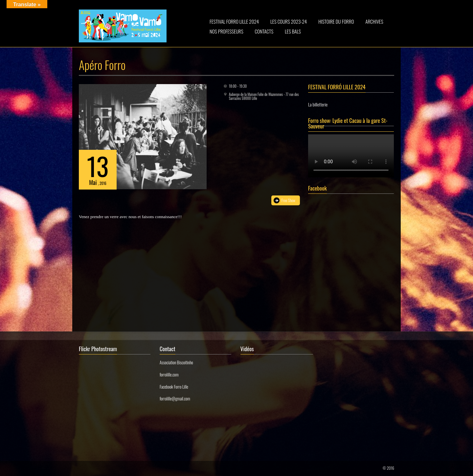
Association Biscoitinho (176, 362)
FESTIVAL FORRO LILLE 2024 (234, 21)
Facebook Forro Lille (174, 387)
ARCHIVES (374, 21)
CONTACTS (264, 31)
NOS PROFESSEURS (226, 31)
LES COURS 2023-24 (289, 21)
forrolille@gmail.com (175, 398)
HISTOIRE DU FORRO (336, 21)
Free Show (288, 200)
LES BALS (293, 31)
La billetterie (318, 104)
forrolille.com (169, 374)
